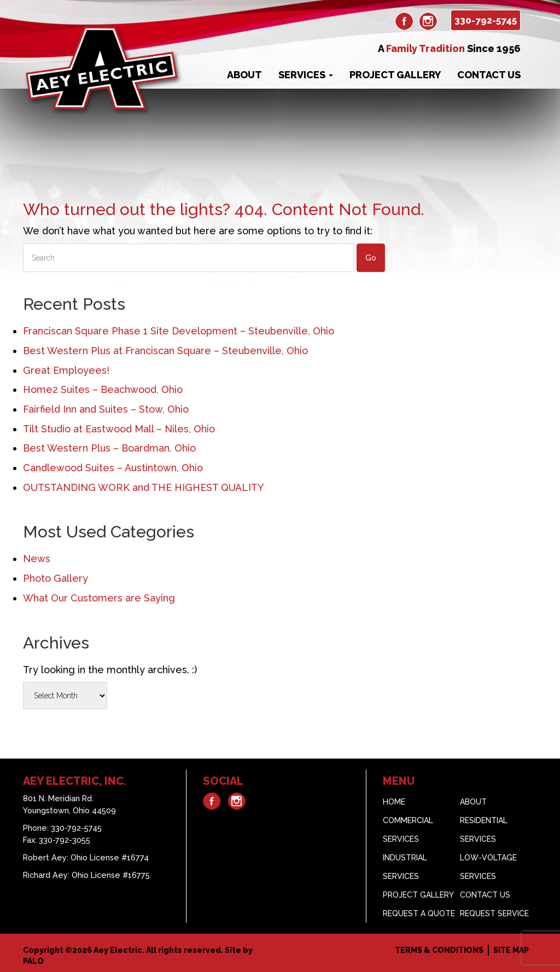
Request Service (494, 913)
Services (306, 75)
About (244, 75)
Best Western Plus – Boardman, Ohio (109, 448)
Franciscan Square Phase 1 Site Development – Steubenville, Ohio (179, 331)
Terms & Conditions (439, 950)
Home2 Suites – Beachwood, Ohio (103, 389)
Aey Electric (118, 950)
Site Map (511, 950)
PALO (33, 961)
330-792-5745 (486, 20)
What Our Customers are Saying (99, 598)
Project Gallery (395, 75)
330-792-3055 (65, 840)
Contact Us (489, 75)
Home (394, 802)
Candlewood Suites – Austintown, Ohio (113, 468)
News (37, 559)
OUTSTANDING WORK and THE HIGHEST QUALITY (144, 487)
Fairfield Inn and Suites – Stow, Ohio (106, 409)
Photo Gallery (56, 578)
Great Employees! (66, 370)
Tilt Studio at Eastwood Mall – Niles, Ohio (119, 429)
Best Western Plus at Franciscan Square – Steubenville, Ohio (165, 351)
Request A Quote (419, 913)
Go (371, 258)
